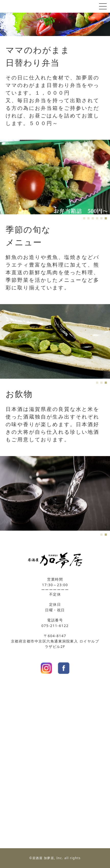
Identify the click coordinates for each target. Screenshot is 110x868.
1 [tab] (84, 217)
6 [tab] (105, 217)
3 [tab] (92, 217)
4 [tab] (97, 217)
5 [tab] (101, 217)
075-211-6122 (55, 626)
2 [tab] (88, 217)
